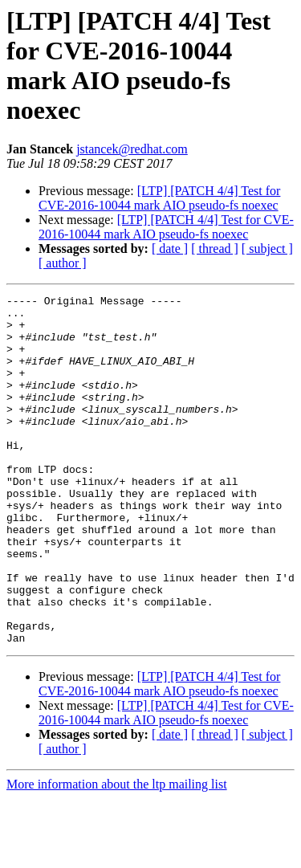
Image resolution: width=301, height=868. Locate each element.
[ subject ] (267, 249)
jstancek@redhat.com (132, 149)
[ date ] (170, 249)
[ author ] (63, 263)
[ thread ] (215, 249)
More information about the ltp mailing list (117, 854)
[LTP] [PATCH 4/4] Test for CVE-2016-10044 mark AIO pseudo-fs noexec (159, 198)
